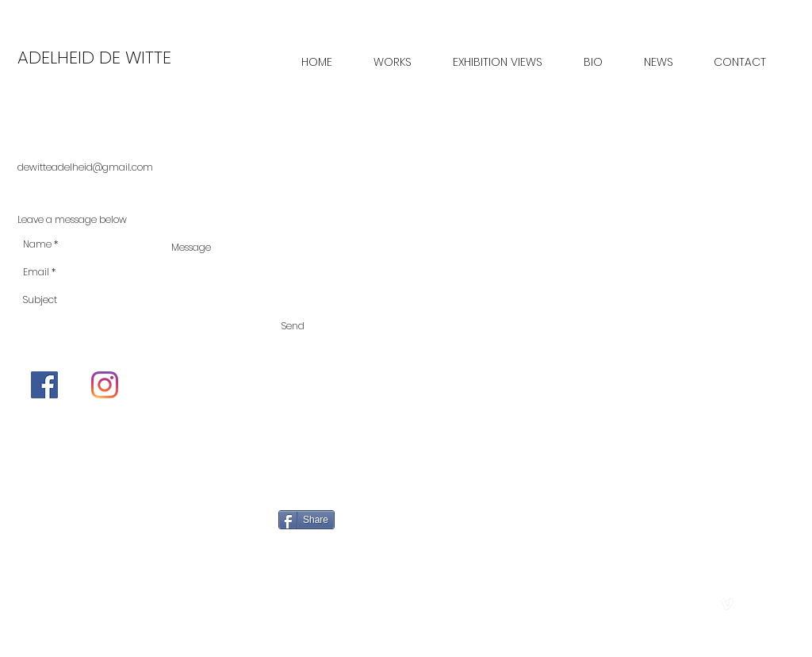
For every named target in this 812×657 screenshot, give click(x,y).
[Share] (306, 520)
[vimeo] (727, 604)
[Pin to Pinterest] (447, 522)
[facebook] (762, 604)
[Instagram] (105, 385)
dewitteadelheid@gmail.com (85, 167)
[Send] (293, 326)
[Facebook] (44, 385)
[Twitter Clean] (744, 604)
